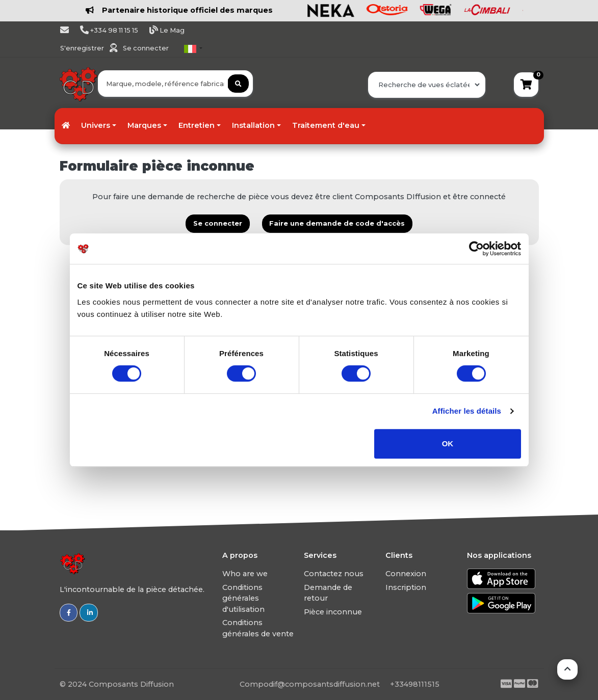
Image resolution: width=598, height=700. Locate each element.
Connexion (406, 574)
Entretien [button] (197, 125)
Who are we (245, 574)
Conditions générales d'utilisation (243, 598)
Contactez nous (334, 574)
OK (448, 443)
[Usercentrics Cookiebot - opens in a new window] (476, 249)
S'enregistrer (83, 48)
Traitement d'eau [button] (326, 125)
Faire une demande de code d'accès (337, 223)
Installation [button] (253, 125)
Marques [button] (144, 125)
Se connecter (146, 48)
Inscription (406, 587)
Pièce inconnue (333, 612)
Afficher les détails (467, 411)
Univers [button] (96, 125)
